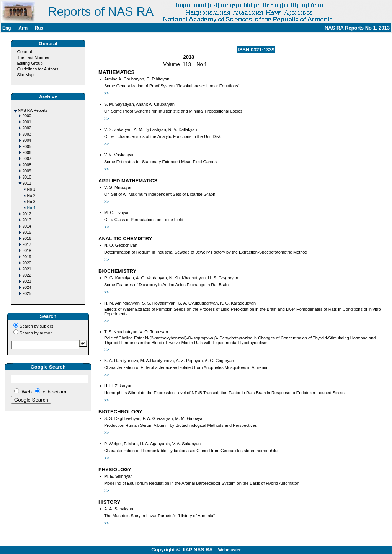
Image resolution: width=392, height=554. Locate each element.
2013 (27, 220)
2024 (27, 288)
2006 (27, 153)
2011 (27, 183)
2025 (27, 294)
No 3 (31, 202)
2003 (27, 134)
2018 (27, 251)
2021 (27, 269)
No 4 (31, 208)
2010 (27, 177)
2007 (27, 159)
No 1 (31, 189)
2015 (27, 232)
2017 (27, 245)
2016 (27, 238)
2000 (27, 116)
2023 (27, 281)
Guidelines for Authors (38, 69)
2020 (27, 263)
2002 (27, 128)
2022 (27, 275)
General (24, 52)
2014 (27, 226)
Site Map (25, 75)
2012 (27, 214)
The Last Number (33, 57)
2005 (27, 147)
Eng (7, 28)
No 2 (31, 196)
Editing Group (30, 63)
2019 (27, 257)
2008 (27, 165)
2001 (27, 122)
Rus (39, 28)
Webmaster (229, 550)
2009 (27, 171)
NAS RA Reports (33, 111)
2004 (27, 140)
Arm (23, 28)
